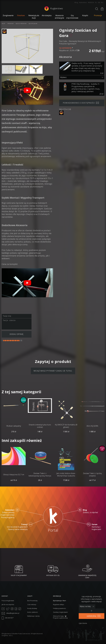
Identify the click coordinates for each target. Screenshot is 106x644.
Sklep (3, 23)
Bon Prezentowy (32, 601)
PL (96, 2)
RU (102, 2)
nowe (23, 400)
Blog (76, 2)
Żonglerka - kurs (7, 636)
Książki (85, 15)
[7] (14, 341)
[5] (11, 341)
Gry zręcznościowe (72, 17)
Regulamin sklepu (59, 605)
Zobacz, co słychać (90, 511)
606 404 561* (8, 618)
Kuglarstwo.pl (7, 634)
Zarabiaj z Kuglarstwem (60, 612)
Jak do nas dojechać (8, 605)
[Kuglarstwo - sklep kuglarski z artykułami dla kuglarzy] (54, 10)
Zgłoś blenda (83, 623)
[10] (19, 341)
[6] (12, 341)
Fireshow (10, 23)
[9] (17, 341)
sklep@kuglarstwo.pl (10, 613)
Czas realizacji (32, 605)
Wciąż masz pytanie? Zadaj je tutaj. (53, 371)
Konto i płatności (33, 612)
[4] (9, 341)
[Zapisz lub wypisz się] (87, 606)
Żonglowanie (8, 15)
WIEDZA (91, 2)
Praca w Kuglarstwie (8, 601)
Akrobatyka (47, 15)
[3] (7, 341)
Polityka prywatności (59, 608)
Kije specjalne (33, 23)
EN (99, 2)
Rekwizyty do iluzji (34, 17)
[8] (16, 341)
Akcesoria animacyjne (59, 17)
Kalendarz (83, 2)
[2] (6, 341)
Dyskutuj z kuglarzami (99, 527)
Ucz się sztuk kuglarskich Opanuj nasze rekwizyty (17, 527)
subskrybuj (92, 616)
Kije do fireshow (21, 23)
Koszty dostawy (32, 608)
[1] (4, 341)
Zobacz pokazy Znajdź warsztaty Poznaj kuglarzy (7, 514)
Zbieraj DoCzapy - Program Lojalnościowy (60, 617)
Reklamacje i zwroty (33, 616)
